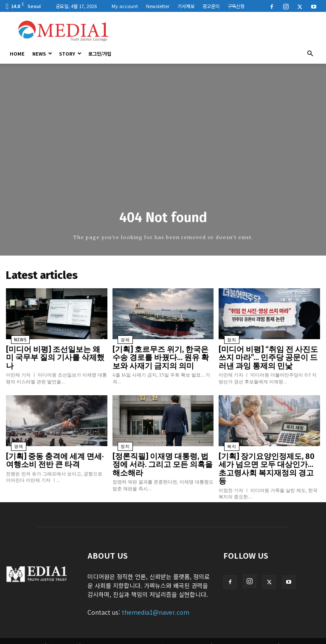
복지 (226, 441)
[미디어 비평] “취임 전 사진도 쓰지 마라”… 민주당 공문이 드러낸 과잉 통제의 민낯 (268, 354)
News (42, 53)
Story (70, 53)
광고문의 (211, 6)
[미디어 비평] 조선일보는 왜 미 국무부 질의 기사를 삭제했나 (54, 350)
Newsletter (158, 6)
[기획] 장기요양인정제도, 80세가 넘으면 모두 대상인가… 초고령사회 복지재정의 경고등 (268, 457)
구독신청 (236, 6)
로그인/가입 (100, 53)
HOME (17, 53)
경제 (120, 338)
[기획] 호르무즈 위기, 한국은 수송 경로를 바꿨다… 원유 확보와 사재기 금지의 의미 (163, 354)
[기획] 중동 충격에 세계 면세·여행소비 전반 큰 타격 (54, 454)
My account (125, 6)
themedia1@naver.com (156, 594)
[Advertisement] (220, 31)
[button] (310, 53)
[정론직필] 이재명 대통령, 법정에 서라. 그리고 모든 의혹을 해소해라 (161, 454)
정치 (226, 338)
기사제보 (186, 6)
